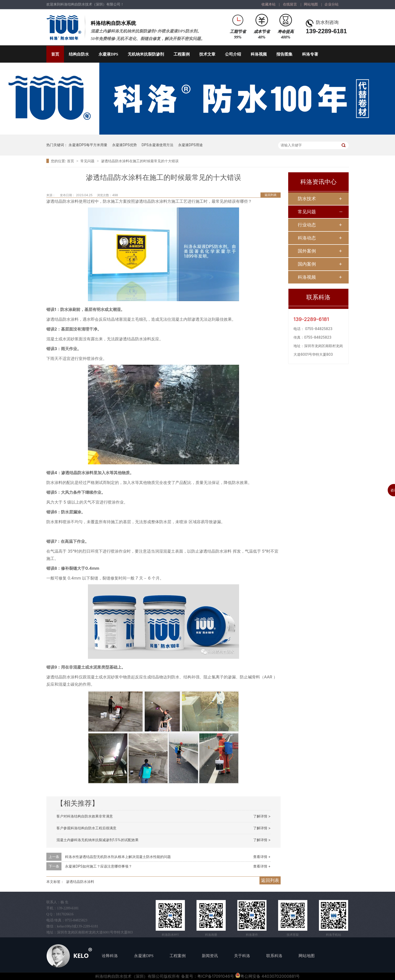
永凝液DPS (108, 54)
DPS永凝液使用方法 (157, 145)
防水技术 (307, 199)
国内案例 (307, 264)
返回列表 (271, 195)
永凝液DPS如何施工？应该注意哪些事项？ (98, 866)
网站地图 (311, 4)
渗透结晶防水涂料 (80, 882)
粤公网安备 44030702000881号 (268, 976)
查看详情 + (262, 857)
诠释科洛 (110, 956)
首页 (55, 54)
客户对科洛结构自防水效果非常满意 (85, 816)
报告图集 (284, 54)
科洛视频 (259, 54)
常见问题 (88, 161)
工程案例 (182, 54)
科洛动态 (307, 238)
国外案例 (307, 251)
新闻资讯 (210, 956)
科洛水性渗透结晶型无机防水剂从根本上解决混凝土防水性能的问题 (118, 857)
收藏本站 (269, 4)
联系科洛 (274, 956)
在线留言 (290, 4)
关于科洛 (242, 956)
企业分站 (332, 4)
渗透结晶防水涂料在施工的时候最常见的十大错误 (140, 161)
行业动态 (307, 225)
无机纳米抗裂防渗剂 (146, 54)
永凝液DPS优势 (124, 145)
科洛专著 (310, 54)
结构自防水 (79, 54)
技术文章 (207, 54)
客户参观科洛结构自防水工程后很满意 (86, 828)
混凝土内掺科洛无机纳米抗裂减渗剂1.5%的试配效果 (97, 840)
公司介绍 (233, 54)
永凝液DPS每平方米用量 (88, 145)
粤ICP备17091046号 (216, 976)
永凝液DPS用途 (190, 145)
